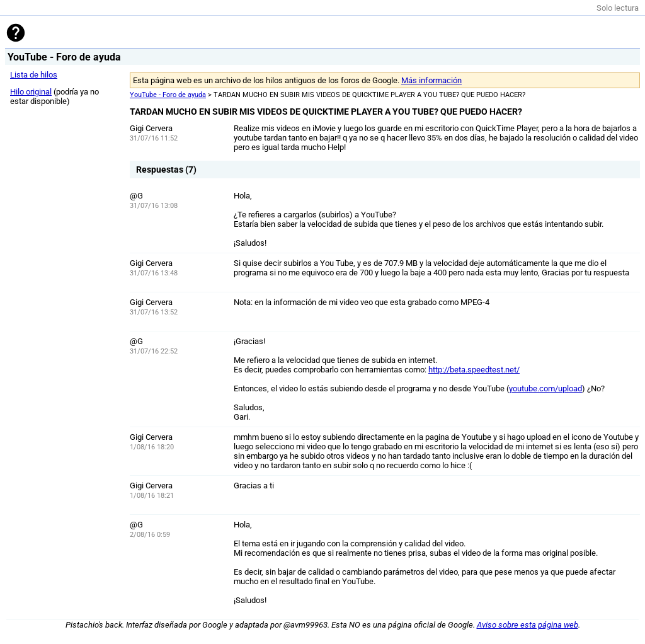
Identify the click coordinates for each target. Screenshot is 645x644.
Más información (431, 80)
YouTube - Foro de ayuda (168, 95)
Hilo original (31, 92)
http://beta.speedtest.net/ (474, 370)
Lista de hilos (34, 75)
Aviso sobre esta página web (528, 625)
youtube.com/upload (545, 388)
